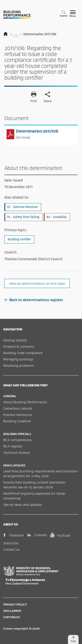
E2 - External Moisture (23, 207)
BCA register (13, 446)
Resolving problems (19, 365)
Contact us (11, 549)
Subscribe (11, 543)
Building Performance (17, 15)
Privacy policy (15, 604)
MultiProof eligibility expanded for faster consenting (34, 496)
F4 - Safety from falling (23, 217)
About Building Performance (25, 402)
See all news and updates (23, 504)
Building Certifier (19, 239)
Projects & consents (19, 346)
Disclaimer (12, 611)
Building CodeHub (17, 421)
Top (73, 639)
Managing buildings (18, 359)
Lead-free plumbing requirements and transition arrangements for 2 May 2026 (40, 473)
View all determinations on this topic (37, 283)
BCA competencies (17, 440)
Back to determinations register (34, 300)
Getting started (15, 340)
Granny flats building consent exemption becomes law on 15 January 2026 (34, 485)
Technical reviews (17, 452)
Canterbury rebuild (18, 408)
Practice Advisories (18, 415)
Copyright (12, 617)
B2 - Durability (57, 217)
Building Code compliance (23, 353)
